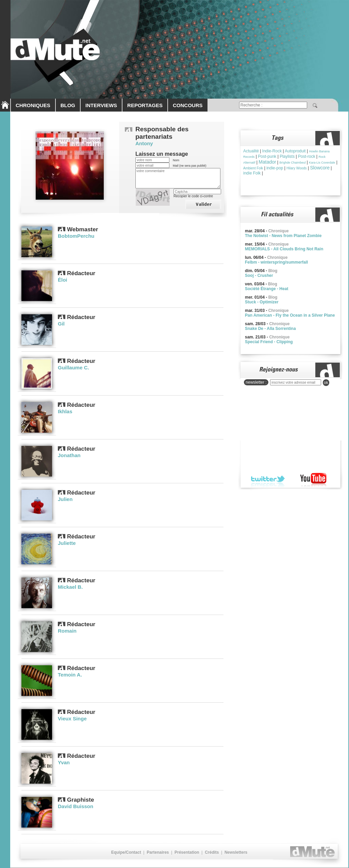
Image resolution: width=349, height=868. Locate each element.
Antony (144, 143)
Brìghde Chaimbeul (292, 163)
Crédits (212, 852)
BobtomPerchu (76, 236)
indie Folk (252, 173)
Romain (67, 631)
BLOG (68, 105)
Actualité (251, 151)
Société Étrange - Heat (267, 289)
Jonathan (69, 455)
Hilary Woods (296, 168)
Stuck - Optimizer (262, 302)
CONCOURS (188, 105)
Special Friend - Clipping (269, 342)
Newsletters (236, 852)
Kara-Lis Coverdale (322, 163)
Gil (61, 324)
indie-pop (275, 168)
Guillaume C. (73, 368)
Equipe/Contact (126, 852)
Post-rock (307, 156)
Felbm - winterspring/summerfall (276, 262)
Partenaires (158, 852)
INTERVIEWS (101, 105)
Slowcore (320, 168)
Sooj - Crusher (259, 276)
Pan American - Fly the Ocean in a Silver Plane (290, 315)
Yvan (64, 762)
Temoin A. (70, 675)
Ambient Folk (253, 168)
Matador (267, 162)
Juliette (67, 543)
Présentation (187, 852)
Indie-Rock (272, 151)
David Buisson (76, 806)
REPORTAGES (145, 105)
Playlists (287, 156)
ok (326, 383)
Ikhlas (65, 411)
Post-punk (267, 156)
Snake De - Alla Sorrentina (270, 329)
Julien (65, 499)
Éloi (63, 280)
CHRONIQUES (33, 105)
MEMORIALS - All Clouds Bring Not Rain (284, 249)
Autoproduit (295, 151)
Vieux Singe (72, 719)
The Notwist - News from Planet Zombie (283, 236)
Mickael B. (70, 587)
